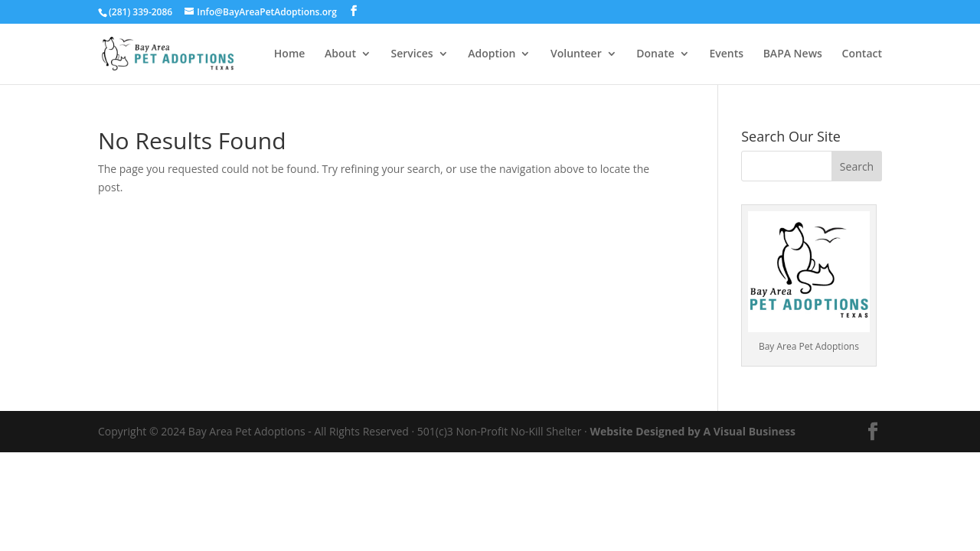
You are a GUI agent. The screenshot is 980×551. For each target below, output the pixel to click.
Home (290, 54)
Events (726, 54)
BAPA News (793, 54)
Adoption (492, 54)
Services (412, 54)
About (340, 54)
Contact (862, 54)
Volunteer (576, 54)
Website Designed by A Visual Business (693, 431)
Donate (655, 54)
